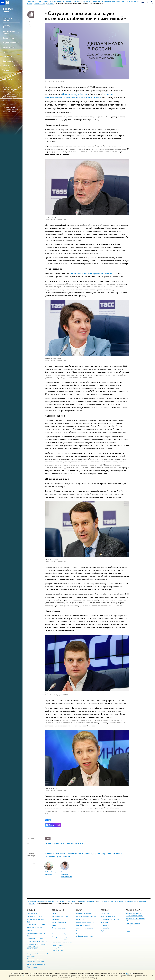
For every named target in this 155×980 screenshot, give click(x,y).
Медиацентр (105, 925)
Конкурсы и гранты (83, 931)
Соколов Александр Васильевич (10, 91)
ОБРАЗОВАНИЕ (58, 910)
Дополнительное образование (62, 934)
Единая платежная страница (36, 964)
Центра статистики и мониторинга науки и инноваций (92, 273)
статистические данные (75, 844)
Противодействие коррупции (37, 941)
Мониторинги (81, 919)
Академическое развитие (85, 928)
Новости (32, 904)
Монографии (8, 79)
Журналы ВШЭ (106, 928)
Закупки (29, 930)
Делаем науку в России (75, 94)
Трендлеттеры (9, 38)
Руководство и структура (35, 916)
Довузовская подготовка (60, 916)
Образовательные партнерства (62, 943)
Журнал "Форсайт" (10, 43)
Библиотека (105, 913)
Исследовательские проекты (86, 916)
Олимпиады (55, 919)
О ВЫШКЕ (31, 910)
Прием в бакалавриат (59, 922)
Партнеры (7, 75)
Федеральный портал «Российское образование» (135, 925)
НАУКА (79, 910)
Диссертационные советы (85, 922)
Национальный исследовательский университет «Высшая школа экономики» (52, 901)
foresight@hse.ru (13, 112)
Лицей (54, 913)
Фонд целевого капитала (35, 938)
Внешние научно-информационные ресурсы (85, 935)
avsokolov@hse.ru (13, 97)
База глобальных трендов (9, 32)
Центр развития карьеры (60, 937)
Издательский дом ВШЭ (109, 916)
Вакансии (6, 70)
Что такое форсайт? (7, 26)
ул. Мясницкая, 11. (9, 107)
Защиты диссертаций (83, 925)
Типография (105, 922)
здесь (127, 974)
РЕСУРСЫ (105, 910)
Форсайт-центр (99, 854)
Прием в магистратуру (59, 928)
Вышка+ (54, 925)
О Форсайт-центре (7, 19)
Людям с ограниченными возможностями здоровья (35, 960)
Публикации (8, 52)
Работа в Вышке (32, 967)
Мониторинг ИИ (9, 47)
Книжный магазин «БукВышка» (111, 919)
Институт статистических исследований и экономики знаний (69, 854)
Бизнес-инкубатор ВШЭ (60, 940)
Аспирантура (56, 931)
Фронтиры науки (9, 61)
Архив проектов (9, 66)
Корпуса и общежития (34, 927)
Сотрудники (8, 56)
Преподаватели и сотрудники (37, 924)
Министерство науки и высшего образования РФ (134, 914)
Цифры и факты (32, 913)
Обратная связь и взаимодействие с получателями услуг (58, 948)
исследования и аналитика (55, 844)
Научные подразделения (87, 901)
